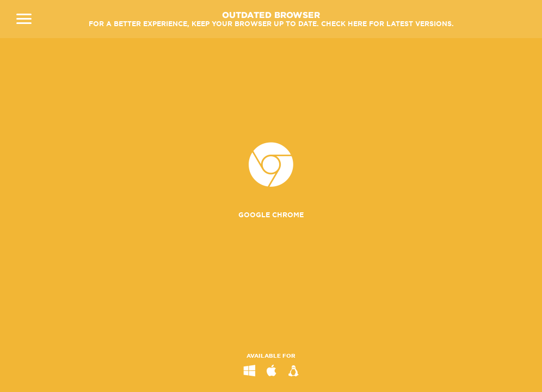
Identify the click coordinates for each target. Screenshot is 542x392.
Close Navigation (24, 19)
